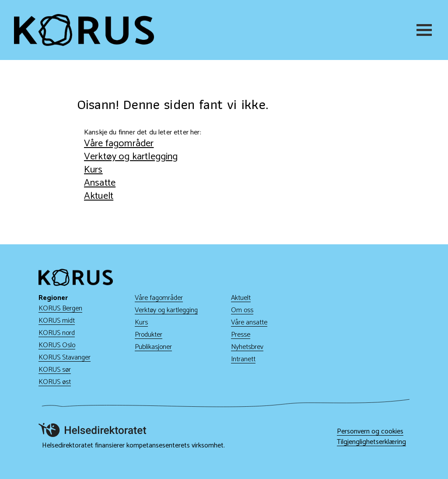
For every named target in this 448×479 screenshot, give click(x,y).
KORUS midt (57, 321)
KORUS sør (55, 370)
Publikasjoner (153, 347)
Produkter (149, 335)
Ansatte (100, 183)
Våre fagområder (119, 143)
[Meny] (425, 30)
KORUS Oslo (57, 345)
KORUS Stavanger (65, 357)
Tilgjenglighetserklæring (371, 442)
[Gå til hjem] (84, 30)
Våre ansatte (249, 322)
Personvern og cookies (370, 432)
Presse (241, 335)
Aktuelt (99, 196)
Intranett (243, 359)
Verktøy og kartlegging (131, 157)
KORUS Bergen (60, 308)
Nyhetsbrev (247, 347)
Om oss (242, 310)
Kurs (93, 170)
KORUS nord (57, 333)
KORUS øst (55, 382)
